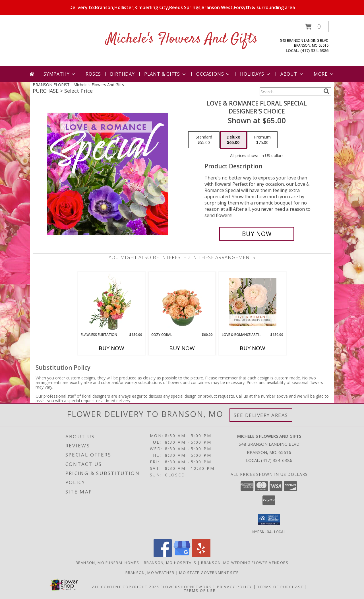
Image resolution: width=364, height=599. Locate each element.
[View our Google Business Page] (182, 555)
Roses (93, 74)
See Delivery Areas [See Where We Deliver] (261, 415)
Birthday (122, 74)
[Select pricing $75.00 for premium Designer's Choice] (262, 140)
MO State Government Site (209, 572)
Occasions (213, 74)
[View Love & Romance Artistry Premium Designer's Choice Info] (253, 302)
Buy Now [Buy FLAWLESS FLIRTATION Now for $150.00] (111, 348)
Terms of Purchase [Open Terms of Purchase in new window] (280, 586)
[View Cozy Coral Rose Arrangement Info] (182, 302)
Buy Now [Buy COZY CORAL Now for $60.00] (182, 348)
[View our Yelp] (201, 555)
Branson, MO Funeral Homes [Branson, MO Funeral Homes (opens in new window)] (107, 562)
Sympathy (60, 74)
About (292, 74)
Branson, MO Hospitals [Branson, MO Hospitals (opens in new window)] (170, 562)
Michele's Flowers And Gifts (182, 39)
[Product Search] (290, 92)
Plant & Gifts (166, 74)
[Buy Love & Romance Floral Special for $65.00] (257, 234)
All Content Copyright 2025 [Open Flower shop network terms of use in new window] (126, 586)
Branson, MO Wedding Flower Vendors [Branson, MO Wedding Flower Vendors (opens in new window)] (245, 562)
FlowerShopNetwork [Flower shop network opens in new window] (186, 586)
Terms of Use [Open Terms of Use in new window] (200, 590)
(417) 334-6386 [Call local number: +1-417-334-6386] (314, 50)
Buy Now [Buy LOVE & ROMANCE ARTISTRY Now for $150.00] (253, 348)
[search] (326, 91)
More (324, 74)
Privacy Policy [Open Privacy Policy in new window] (234, 586)
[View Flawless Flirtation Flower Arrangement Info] (112, 302)
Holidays (255, 74)
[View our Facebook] (163, 555)
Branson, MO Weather (150, 572)
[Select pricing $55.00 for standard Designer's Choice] (204, 140)
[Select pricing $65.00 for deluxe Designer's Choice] (233, 140)
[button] (313, 27)
